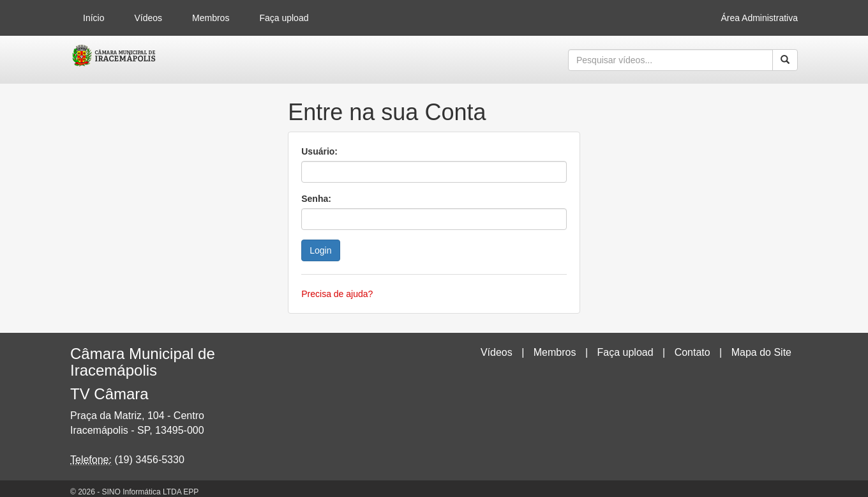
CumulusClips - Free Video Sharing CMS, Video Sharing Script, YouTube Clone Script (115, 60)
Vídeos (148, 18)
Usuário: (319, 151)
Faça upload (284, 18)
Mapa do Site (761, 352)
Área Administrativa (759, 18)
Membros (211, 18)
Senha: (316, 199)
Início (94, 18)
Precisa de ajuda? (337, 294)
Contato (692, 352)
